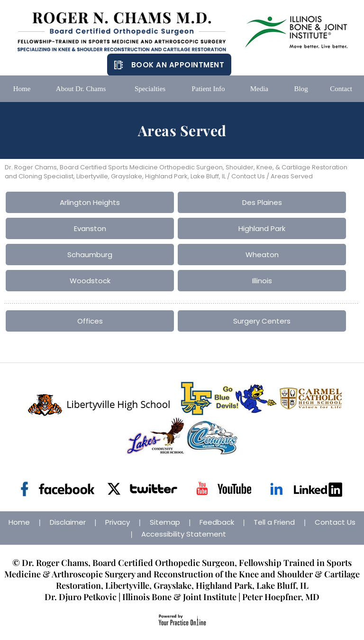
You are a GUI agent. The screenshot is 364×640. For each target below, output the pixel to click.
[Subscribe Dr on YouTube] (223, 489)
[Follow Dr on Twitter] (141, 489)
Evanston (90, 228)
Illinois (262, 281)
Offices (90, 321)
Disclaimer (68, 522)
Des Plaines (262, 202)
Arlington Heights (90, 202)
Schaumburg (90, 255)
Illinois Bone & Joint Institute (179, 597)
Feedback (217, 522)
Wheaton (262, 255)
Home (19, 522)
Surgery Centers (262, 321)
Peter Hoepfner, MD (281, 597)
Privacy (118, 522)
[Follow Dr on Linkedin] (306, 489)
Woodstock (90, 281)
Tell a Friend (274, 522)
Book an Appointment (178, 65)
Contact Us (248, 176)
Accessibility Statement (184, 534)
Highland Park (262, 228)
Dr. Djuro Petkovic (81, 597)
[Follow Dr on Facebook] (58, 489)
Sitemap (165, 522)
